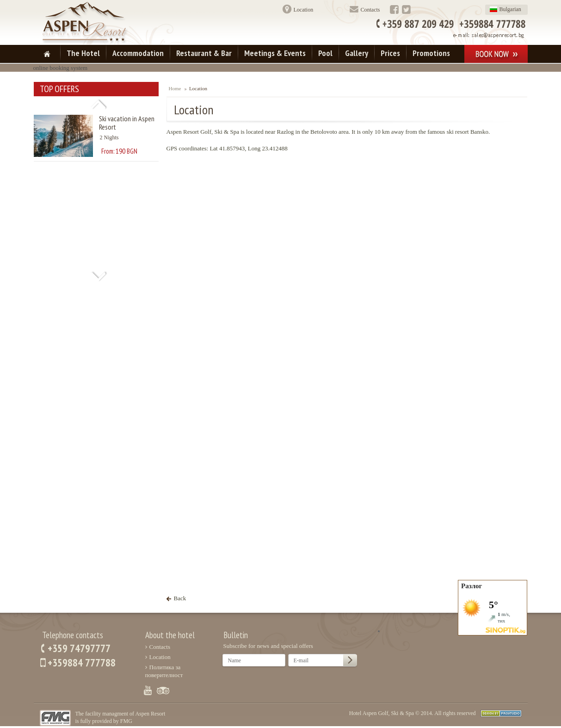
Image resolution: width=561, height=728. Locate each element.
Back (180, 598)
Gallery (357, 53)
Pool (325, 53)
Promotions (431, 53)
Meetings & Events (275, 53)
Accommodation (138, 53)
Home (175, 88)
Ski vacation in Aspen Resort (127, 123)
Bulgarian (510, 9)
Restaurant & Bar (204, 53)
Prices (390, 53)
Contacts (370, 10)
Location (304, 10)
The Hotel (83, 53)
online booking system (61, 68)
